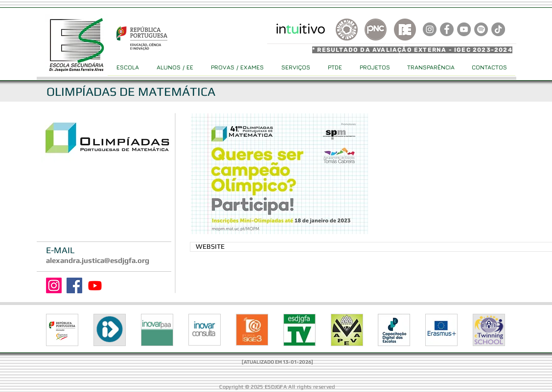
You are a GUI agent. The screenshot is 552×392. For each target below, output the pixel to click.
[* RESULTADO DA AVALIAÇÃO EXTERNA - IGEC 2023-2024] (414, 50)
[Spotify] (481, 29)
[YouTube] (464, 29)
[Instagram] (54, 285)
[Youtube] (95, 285)
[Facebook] (74, 285)
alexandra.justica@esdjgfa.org (98, 260)
